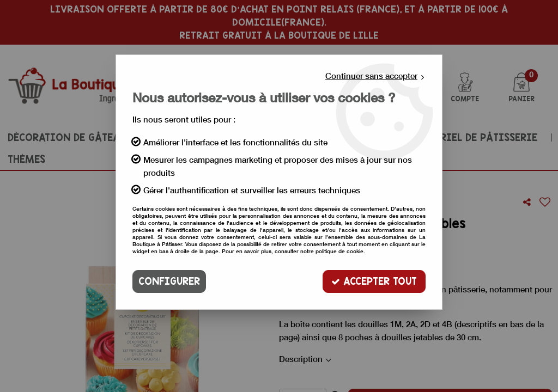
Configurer (169, 281)
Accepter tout (374, 281)
